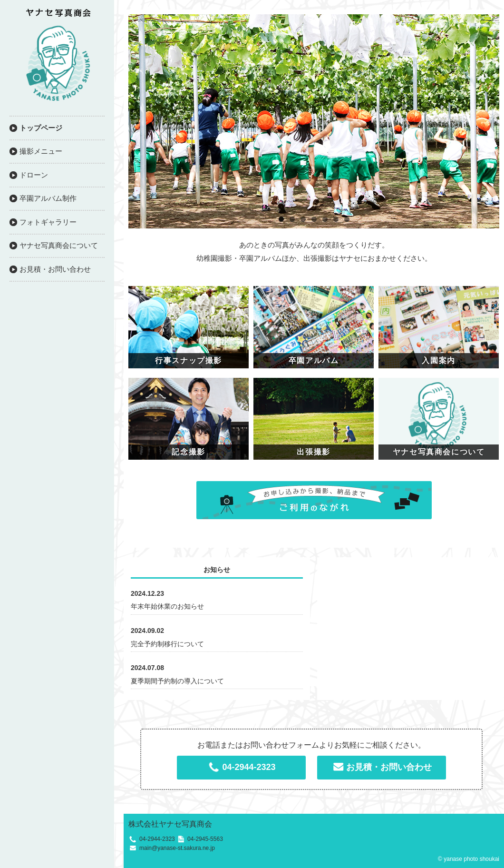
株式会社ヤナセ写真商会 (170, 824)
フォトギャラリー (48, 222)
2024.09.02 (147, 631)
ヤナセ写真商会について (59, 245)
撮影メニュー (41, 151)
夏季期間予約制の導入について (177, 681)
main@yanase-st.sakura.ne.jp (177, 848)
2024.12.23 (147, 593)
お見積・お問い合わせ (55, 269)
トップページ (41, 128)
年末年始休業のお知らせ (167, 606)
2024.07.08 (147, 668)
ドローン (34, 175)
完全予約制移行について (167, 644)
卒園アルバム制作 (48, 198)
